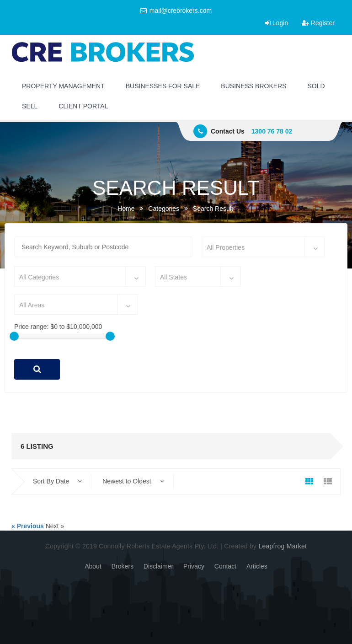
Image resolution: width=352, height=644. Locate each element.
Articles (257, 566)
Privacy (194, 566)
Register (318, 23)
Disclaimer (158, 566)
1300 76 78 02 (272, 131)
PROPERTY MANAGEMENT (63, 86)
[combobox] (263, 247)
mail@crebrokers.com (176, 11)
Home (126, 209)
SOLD (316, 86)
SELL (30, 106)
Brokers (123, 566)
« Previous (28, 526)
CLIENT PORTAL (83, 106)
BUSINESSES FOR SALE (163, 86)
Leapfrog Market (283, 546)
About (93, 566)
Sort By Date (57, 481)
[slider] (14, 336)
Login (277, 23)
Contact (225, 566)
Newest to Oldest (133, 481)
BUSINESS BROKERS (253, 86)
